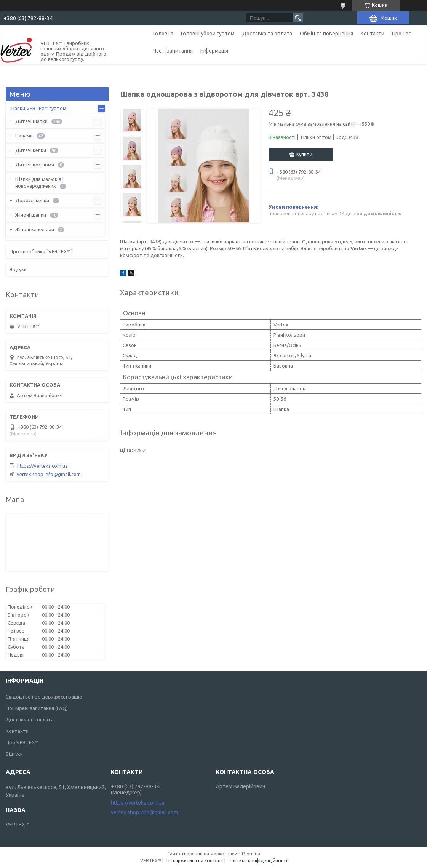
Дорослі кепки (32, 200)
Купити (304, 154)
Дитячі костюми (35, 165)
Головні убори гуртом (208, 34)
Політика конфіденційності (257, 861)
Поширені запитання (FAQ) (37, 708)
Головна (163, 34)
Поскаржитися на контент (194, 861)
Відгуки (18, 269)
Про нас (401, 34)
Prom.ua (251, 854)
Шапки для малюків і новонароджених (39, 182)
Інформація (214, 51)
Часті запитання (173, 51)
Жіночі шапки (31, 215)
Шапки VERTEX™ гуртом (38, 108)
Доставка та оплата (267, 34)
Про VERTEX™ (22, 742)
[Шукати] (298, 18)
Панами (24, 136)
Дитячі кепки (31, 150)
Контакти (373, 34)
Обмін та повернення (326, 34)
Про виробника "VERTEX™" (41, 251)
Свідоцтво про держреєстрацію (44, 697)
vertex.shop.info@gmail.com (49, 474)
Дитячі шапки (31, 121)
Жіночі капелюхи (35, 229)
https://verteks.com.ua (42, 466)
